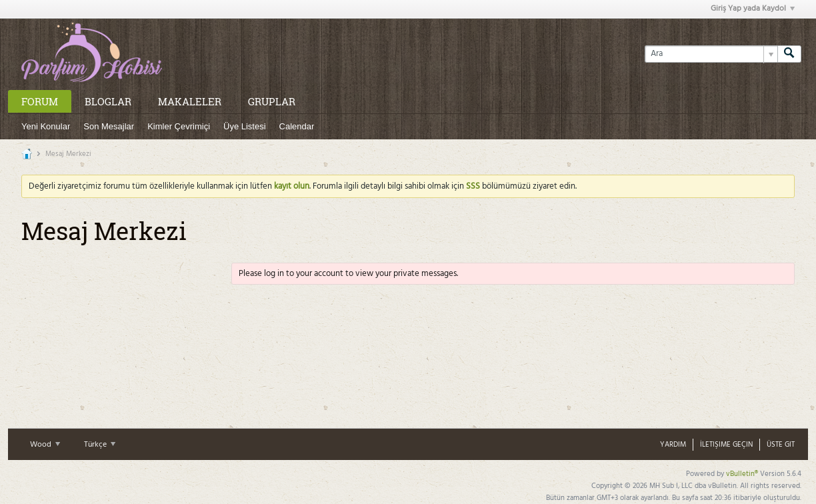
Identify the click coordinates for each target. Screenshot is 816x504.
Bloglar (108, 101)
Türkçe (100, 445)
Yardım (673, 445)
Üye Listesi (245, 126)
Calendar (297, 126)
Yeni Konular (46, 126)
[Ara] (711, 54)
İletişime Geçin (726, 445)
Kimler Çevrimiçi (179, 126)
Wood (45, 445)
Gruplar (272, 101)
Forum (40, 101)
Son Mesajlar (109, 126)
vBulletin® (742, 474)
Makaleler (190, 101)
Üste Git (781, 445)
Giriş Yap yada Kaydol (753, 9)
